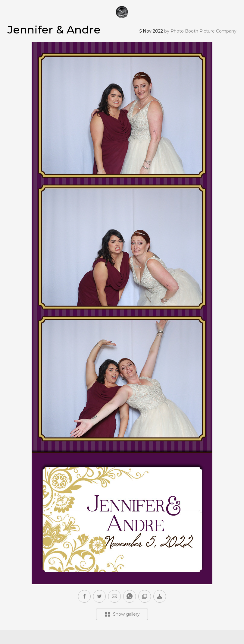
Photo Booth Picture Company (203, 31)
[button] (114, 596)
